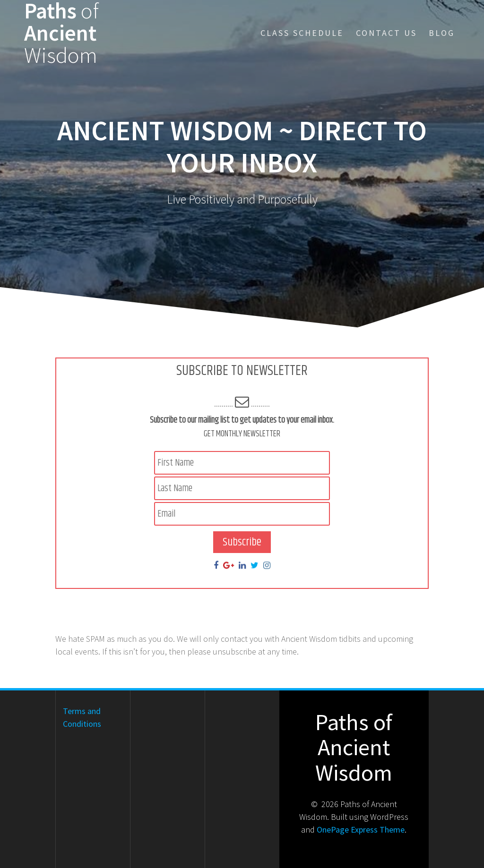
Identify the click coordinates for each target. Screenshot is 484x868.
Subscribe (242, 542)
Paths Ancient (61, 33)
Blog (442, 33)
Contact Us (386, 33)
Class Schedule (302, 33)
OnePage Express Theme (361, 830)
